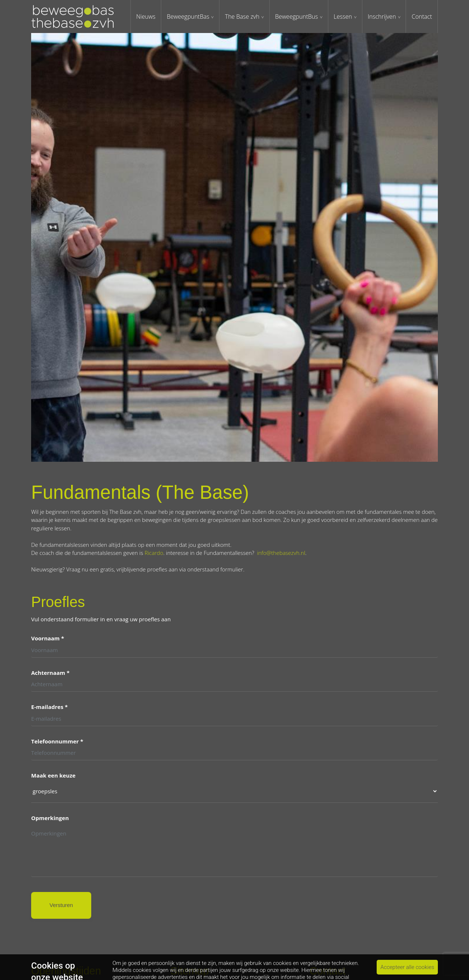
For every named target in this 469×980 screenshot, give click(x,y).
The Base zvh (242, 17)
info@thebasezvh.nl (281, 553)
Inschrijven (382, 17)
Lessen (343, 17)
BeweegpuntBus (297, 17)
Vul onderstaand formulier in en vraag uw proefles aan (101, 620)
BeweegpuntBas (188, 17)
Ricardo (154, 553)
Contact (422, 17)
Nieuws (146, 17)
